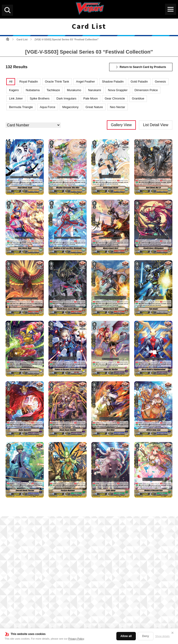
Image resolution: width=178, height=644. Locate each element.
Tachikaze (53, 90)
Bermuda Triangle (21, 107)
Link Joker (16, 98)
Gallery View (121, 125)
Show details (162, 636)
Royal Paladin (29, 82)
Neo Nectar (118, 107)
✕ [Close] (172, 633)
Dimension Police (146, 90)
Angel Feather (86, 82)
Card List (22, 39)
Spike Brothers (40, 98)
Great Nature (94, 107)
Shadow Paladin (113, 82)
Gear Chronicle (115, 98)
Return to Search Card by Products (143, 67)
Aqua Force (48, 107)
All (11, 82)
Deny (145, 636)
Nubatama (33, 90)
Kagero (14, 90)
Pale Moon (90, 98)
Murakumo (74, 90)
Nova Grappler (118, 90)
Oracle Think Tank (57, 82)
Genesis (160, 82)
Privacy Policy (76, 639)
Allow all (126, 636)
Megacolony (70, 107)
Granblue (138, 98)
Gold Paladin (139, 82)
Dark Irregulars (67, 98)
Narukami (95, 90)
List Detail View (156, 125)
